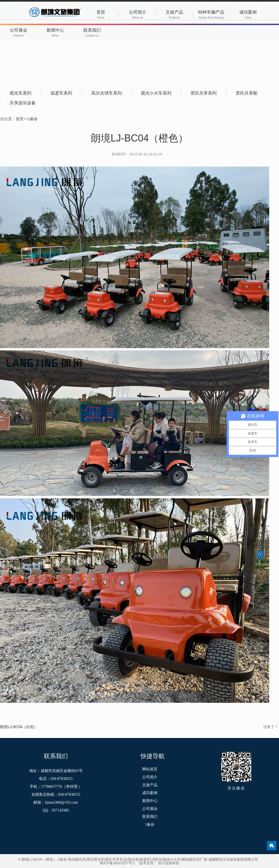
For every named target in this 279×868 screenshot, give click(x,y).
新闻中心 (55, 32)
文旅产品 (174, 14)
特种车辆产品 (211, 14)
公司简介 (138, 14)
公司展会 (19, 32)
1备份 (33, 119)
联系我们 (92, 32)
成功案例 (248, 14)
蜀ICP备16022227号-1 (117, 863)
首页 (101, 14)
